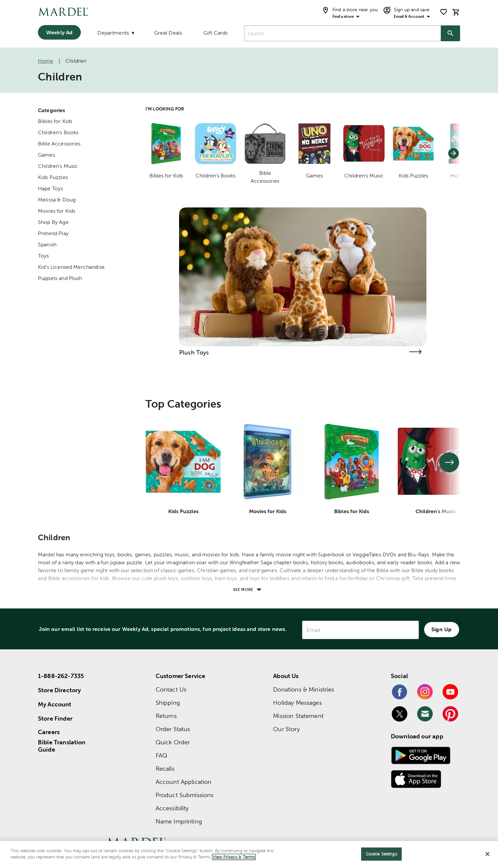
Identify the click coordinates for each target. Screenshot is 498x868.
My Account (55, 704)
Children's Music (58, 166)
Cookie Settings (381, 854)
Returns (166, 716)
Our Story (286, 729)
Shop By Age (53, 222)
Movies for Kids (57, 211)
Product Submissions (185, 795)
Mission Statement (298, 716)
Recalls (165, 769)
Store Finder (55, 718)
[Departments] (115, 34)
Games (47, 155)
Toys (44, 256)
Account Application (184, 782)
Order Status (173, 729)
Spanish (47, 245)
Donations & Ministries (304, 689)
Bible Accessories (59, 144)
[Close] (487, 854)
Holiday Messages (297, 703)
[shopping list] (444, 12)
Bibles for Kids (55, 121)
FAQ (161, 755)
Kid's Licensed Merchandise (71, 267)
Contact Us (171, 689)
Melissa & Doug (57, 200)
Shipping (168, 703)
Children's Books (58, 132)
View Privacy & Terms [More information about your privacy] (234, 857)
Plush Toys (194, 352)
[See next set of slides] (449, 462)
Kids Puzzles (53, 177)
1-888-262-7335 (61, 676)
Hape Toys (50, 188)
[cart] (456, 12)
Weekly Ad (59, 32)
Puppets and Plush (60, 278)
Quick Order (173, 742)
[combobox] (342, 33)
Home (46, 61)
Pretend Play (53, 233)
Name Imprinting (179, 821)
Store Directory (59, 690)
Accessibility (172, 808)
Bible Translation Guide (62, 746)
